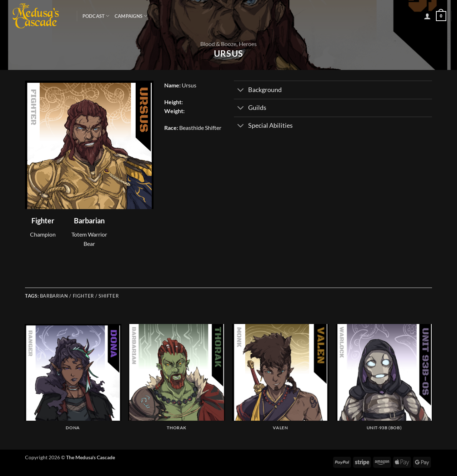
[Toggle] (241, 91)
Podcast (96, 16)
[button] (427, 16)
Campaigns (131, 16)
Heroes (248, 44)
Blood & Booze (218, 44)
